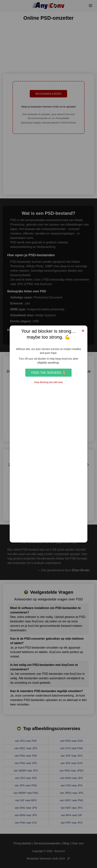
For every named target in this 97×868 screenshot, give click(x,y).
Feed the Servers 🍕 (49, 372)
